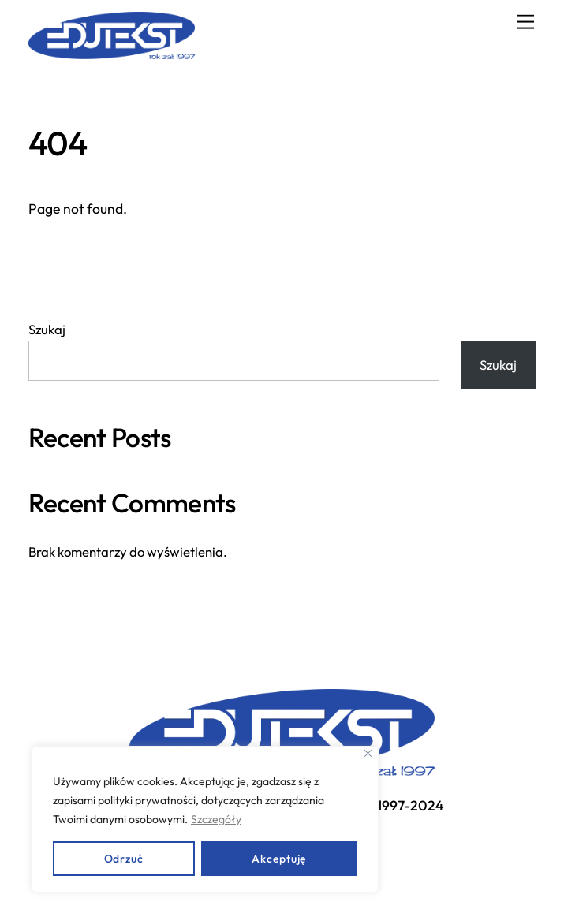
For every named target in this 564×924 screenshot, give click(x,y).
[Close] (368, 753)
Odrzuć (124, 859)
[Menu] (525, 22)
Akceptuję (279, 859)
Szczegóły (216, 819)
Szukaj (47, 329)
